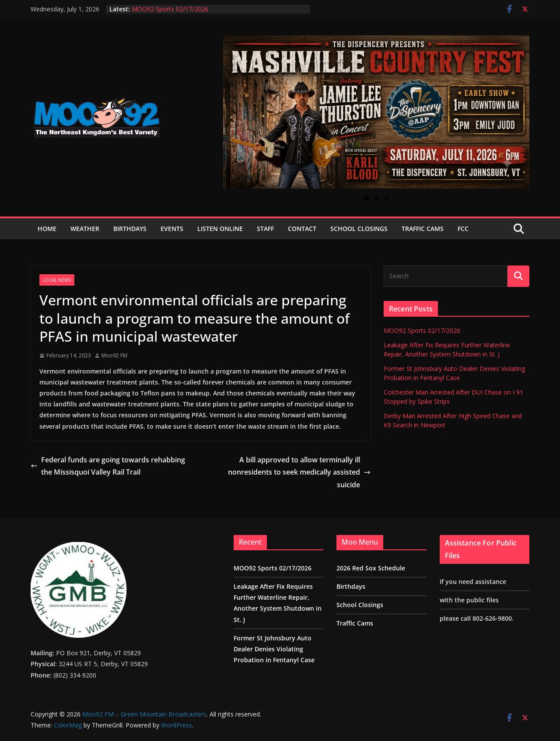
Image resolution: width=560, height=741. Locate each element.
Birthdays (130, 229)
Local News (57, 280)
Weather (85, 229)
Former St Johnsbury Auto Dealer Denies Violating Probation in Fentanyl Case (274, 649)
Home (47, 229)
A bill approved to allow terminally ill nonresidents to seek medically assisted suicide (299, 472)
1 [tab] (366, 198)
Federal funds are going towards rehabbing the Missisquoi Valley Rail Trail (108, 466)
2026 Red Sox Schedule (371, 568)
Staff (265, 229)
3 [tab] (387, 198)
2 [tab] (376, 198)
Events (172, 229)
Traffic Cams (423, 229)
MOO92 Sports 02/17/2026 (170, 9)
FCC (463, 229)
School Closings (359, 229)
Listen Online (220, 229)
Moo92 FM (114, 355)
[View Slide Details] (376, 112)
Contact (302, 229)
